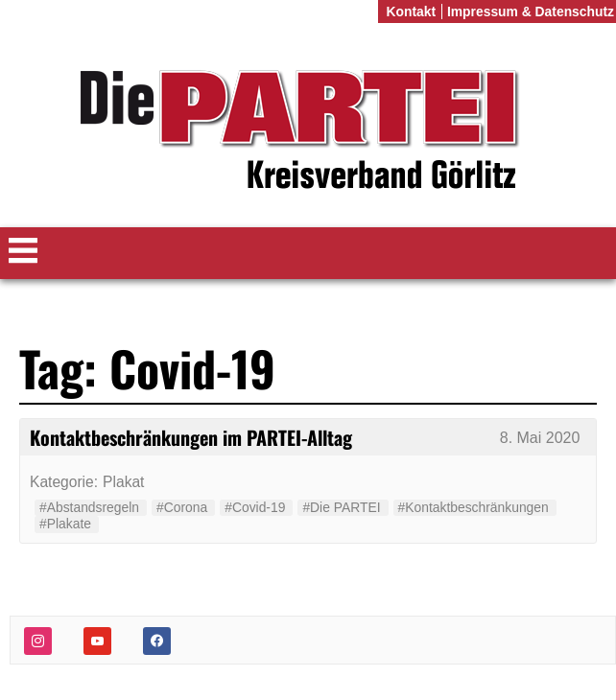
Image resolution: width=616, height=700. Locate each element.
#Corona (182, 507)
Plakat (123, 482)
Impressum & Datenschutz (531, 12)
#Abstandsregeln (89, 507)
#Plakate (65, 524)
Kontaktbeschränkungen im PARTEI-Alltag (191, 437)
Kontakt (411, 12)
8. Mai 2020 (540, 438)
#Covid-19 (255, 507)
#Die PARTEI (341, 507)
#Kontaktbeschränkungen (474, 507)
